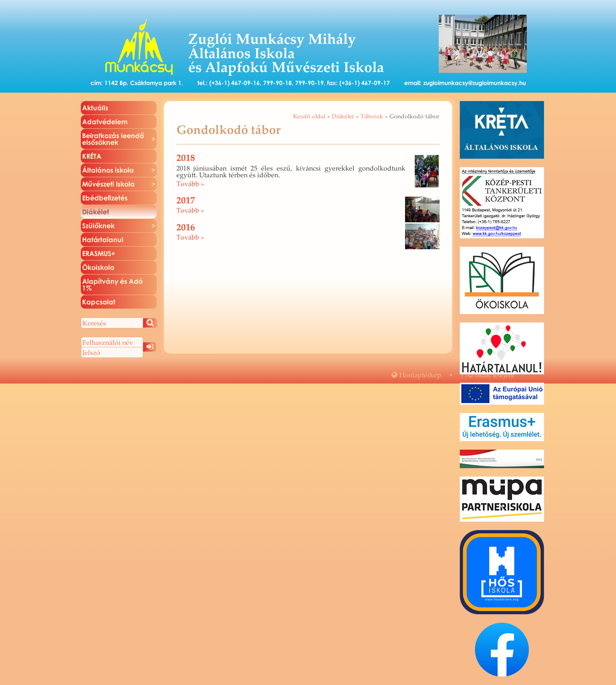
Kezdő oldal (309, 116)
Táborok (372, 116)
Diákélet (343, 116)
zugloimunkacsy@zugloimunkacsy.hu (475, 83)
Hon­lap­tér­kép (416, 375)
